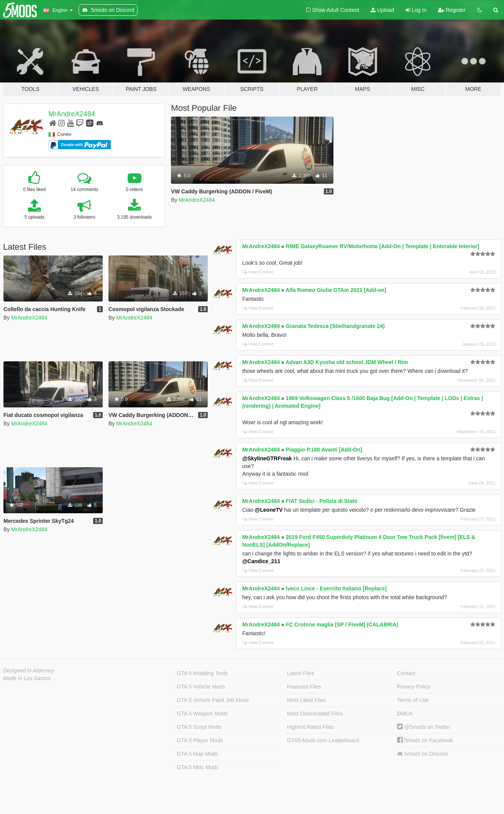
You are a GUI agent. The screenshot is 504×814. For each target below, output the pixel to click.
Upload (382, 10)
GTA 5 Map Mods (197, 754)
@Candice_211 (261, 561)
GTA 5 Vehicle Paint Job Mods (213, 700)
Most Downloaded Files (315, 713)
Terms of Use (413, 700)
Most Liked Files (306, 700)
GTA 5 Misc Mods (198, 767)
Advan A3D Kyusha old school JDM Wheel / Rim (347, 362)
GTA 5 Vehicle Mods (201, 687)
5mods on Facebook (425, 740)
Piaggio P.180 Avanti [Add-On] (324, 450)
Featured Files (304, 687)
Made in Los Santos (27, 678)
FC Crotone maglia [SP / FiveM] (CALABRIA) (342, 625)
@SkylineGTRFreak (267, 458)
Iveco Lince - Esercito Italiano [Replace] (337, 588)
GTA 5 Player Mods (200, 740)
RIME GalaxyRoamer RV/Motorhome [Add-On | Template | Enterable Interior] (383, 246)
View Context (258, 272)
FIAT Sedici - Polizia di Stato (322, 501)
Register (452, 10)
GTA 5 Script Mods (199, 727)
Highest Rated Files (310, 727)
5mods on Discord (422, 754)
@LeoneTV (269, 510)
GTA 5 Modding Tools (202, 673)
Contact (406, 673)
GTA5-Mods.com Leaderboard (323, 740)
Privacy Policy (414, 687)
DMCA (405, 713)
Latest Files (301, 673)
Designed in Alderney (29, 671)
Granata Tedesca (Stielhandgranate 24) (335, 326)
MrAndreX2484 (72, 114)
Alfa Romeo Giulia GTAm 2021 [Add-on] (336, 290)
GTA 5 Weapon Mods (202, 713)
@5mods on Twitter (424, 727)
